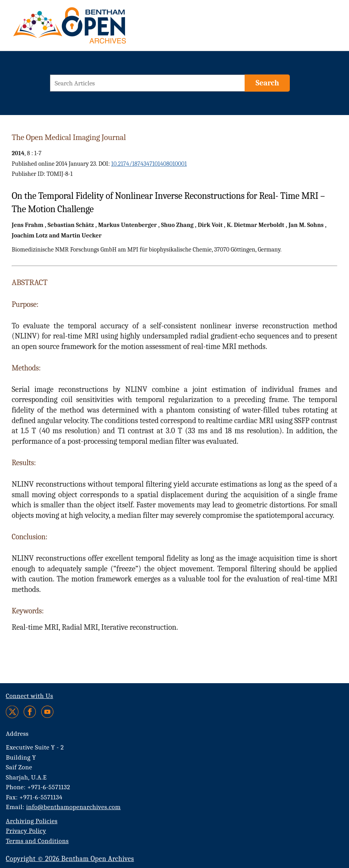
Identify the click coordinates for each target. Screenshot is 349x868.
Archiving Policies (32, 821)
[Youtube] (47, 712)
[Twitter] (13, 712)
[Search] (267, 83)
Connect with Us (29, 696)
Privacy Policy (26, 831)
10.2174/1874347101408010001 (149, 164)
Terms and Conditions (37, 841)
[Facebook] (30, 712)
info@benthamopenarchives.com (73, 807)
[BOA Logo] (92, 29)
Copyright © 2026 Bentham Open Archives (70, 859)
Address (17, 734)
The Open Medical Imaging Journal (69, 137)
